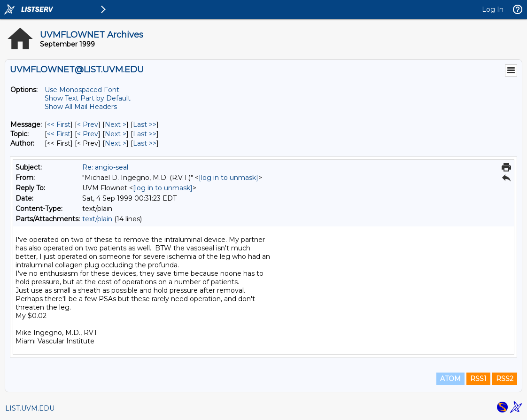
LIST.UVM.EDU (30, 408)
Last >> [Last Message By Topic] (145, 134)
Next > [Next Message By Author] (116, 143)
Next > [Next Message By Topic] (116, 134)
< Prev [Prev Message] (88, 124)
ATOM (450, 379)
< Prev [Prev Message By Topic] (88, 134)
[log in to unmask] (229, 178)
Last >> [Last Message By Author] (145, 143)
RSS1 (478, 379)
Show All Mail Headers (81, 107)
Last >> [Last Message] (145, 124)
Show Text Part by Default (88, 98)
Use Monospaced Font (82, 90)
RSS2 (505, 379)
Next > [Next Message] (116, 124)
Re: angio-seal (105, 167)
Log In (493, 9)
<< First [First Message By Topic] (59, 134)
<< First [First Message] (59, 124)
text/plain (97, 219)
